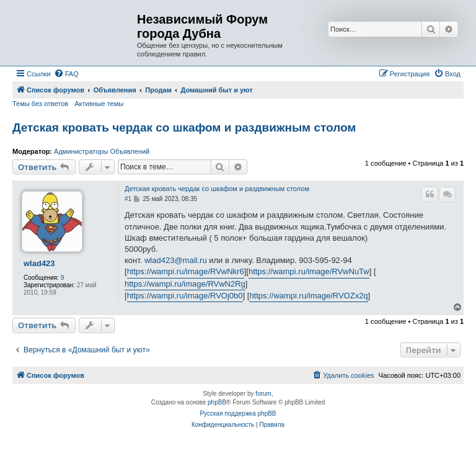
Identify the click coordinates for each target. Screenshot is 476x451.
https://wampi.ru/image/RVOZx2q (308, 296)
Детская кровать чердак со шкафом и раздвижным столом (184, 127)
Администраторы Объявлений (102, 151)
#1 (128, 199)
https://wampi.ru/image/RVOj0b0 (185, 296)
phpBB (217, 402)
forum (263, 394)
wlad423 (39, 264)
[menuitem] (66, 74)
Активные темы (99, 104)
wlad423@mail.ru (176, 260)
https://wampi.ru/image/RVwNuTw (309, 271)
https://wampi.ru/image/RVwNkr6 (186, 271)
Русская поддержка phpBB (238, 413)
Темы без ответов (40, 104)
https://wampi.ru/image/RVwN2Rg (185, 284)
